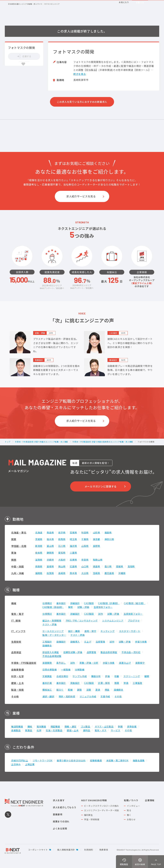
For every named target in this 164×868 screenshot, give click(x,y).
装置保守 (140, 663)
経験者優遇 (96, 760)
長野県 (97, 546)
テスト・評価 (49, 624)
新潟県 (39, 546)
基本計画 (47, 683)
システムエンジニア (113, 621)
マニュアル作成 (88, 696)
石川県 (62, 546)
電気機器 (41, 726)
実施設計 (75, 683)
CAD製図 (89, 603)
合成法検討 (62, 676)
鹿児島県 (109, 573)
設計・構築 (74, 631)
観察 (147, 676)
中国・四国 (18, 566)
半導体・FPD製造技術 (24, 663)
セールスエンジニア (53, 631)
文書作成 (105, 696)
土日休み (16, 764)
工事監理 (137, 683)
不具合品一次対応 (131, 652)
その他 (15, 696)
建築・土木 (18, 683)
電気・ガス (101, 730)
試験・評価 (83, 607)
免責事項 (104, 850)
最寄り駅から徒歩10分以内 (71, 760)
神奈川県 (109, 539)
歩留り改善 (141, 642)
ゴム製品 (85, 726)
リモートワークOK (43, 760)
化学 (39, 730)
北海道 (39, 532)
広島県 (73, 566)
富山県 (50, 546)
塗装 (98, 690)
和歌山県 (98, 560)
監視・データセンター (54, 635)
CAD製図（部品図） (53, 607)
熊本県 (73, 573)
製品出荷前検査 (109, 652)
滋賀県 (39, 560)
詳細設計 (75, 603)
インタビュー (133, 806)
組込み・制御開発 (52, 621)
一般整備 (66, 669)
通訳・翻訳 (48, 696)
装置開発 (47, 663)
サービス (116, 730)
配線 (70, 690)
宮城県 (73, 532)
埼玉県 (73, 539)
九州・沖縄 (18, 573)
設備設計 (61, 642)
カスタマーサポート (130, 631)
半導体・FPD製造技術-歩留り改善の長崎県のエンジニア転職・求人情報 (103, 442)
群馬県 (62, 539)
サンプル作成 (80, 676)
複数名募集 (139, 760)
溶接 (89, 690)
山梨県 (85, 546)
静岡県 (50, 553)
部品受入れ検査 (51, 652)
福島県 (108, 532)
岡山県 (62, 566)
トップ (8, 442)
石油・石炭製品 (54, 730)
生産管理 (100, 642)
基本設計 (61, 603)
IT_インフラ (18, 631)
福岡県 (39, 573)
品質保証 (16, 652)
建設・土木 (73, 730)
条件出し (61, 663)
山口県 (85, 566)
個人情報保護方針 (66, 850)
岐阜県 (39, 553)
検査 (107, 690)
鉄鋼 (120, 726)
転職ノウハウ (131, 800)
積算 (117, 683)
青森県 (50, 532)
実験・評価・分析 (89, 663)
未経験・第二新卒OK (117, 760)
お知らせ (131, 819)
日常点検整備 (49, 669)
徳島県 (97, 566)
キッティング (108, 631)
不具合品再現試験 (52, 656)
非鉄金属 (132, 726)
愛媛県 (120, 566)
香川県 (108, 566)
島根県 (50, 566)
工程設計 (47, 642)
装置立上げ (125, 663)
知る (129, 810)
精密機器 (55, 726)
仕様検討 (47, 603)
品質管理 (92, 652)
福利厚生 (88, 815)
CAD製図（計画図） (109, 603)
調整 (79, 690)
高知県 (131, 566)
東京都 (97, 539)
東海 (14, 553)
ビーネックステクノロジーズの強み (101, 806)
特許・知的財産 (67, 696)
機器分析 (96, 676)
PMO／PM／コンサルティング (82, 621)
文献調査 (47, 676)
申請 (126, 683)
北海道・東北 (19, 533)
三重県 (73, 553)
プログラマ (134, 621)
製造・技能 (18, 690)
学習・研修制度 (92, 819)
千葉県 (85, 539)
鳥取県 (39, 566)
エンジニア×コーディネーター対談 (102, 810)
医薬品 (29, 730)
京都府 (50, 560)
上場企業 (30, 764)
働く (129, 815)
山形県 (97, 532)
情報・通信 (70, 726)
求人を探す (59, 800)
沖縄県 (122, 573)
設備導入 (75, 642)
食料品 (87, 730)
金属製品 (16, 730)
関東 (14, 539)
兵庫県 (73, 560)
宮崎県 (97, 573)
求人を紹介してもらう (65, 807)
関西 (14, 560)
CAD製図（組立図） (135, 603)
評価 (107, 676)
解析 (71, 607)
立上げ (88, 642)
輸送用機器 (17, 726)
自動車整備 (18, 670)
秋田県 (85, 532)
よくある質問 (60, 828)
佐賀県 (50, 573)
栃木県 (50, 539)
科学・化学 (18, 676)
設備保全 (47, 645)
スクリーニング (132, 676)
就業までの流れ (61, 821)
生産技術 (16, 642)
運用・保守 (90, 631)
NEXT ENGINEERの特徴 (94, 800)
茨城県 (39, 539)
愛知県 (62, 553)
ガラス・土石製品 (104, 726)
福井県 (73, 546)
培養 (117, 676)
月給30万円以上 (20, 760)
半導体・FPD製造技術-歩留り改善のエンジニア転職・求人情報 (41, 442)
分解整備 (80, 669)
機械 (14, 603)
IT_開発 (16, 621)
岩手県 (62, 532)
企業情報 (150, 800)
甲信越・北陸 (19, 546)
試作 (100, 614)
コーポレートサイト (38, 850)
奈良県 (85, 560)
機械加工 (47, 690)
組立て (60, 690)
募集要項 (58, 814)
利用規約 (89, 850)
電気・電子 (18, 614)
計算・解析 (104, 683)
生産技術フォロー (103, 607)
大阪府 (62, 560)
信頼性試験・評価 (73, 652)
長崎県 (62, 573)
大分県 (85, 573)
